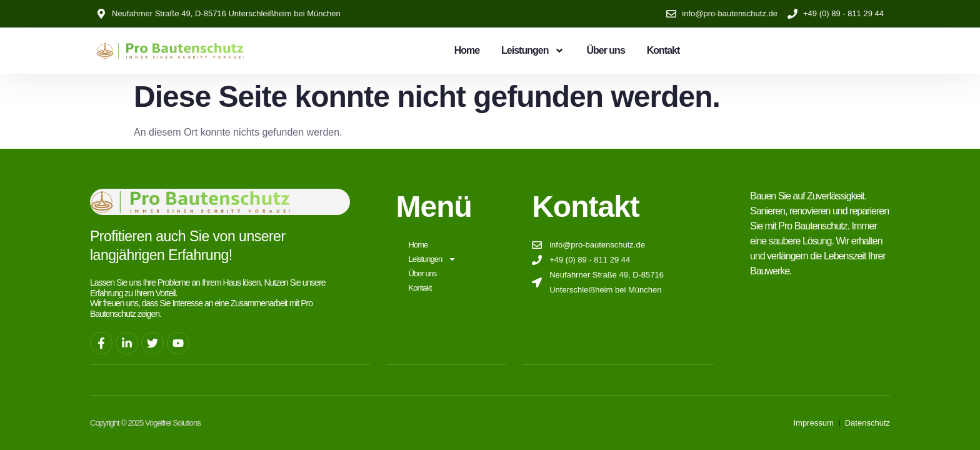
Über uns (605, 50)
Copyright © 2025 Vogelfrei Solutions (145, 422)
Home (467, 50)
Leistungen (533, 51)
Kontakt (663, 50)
